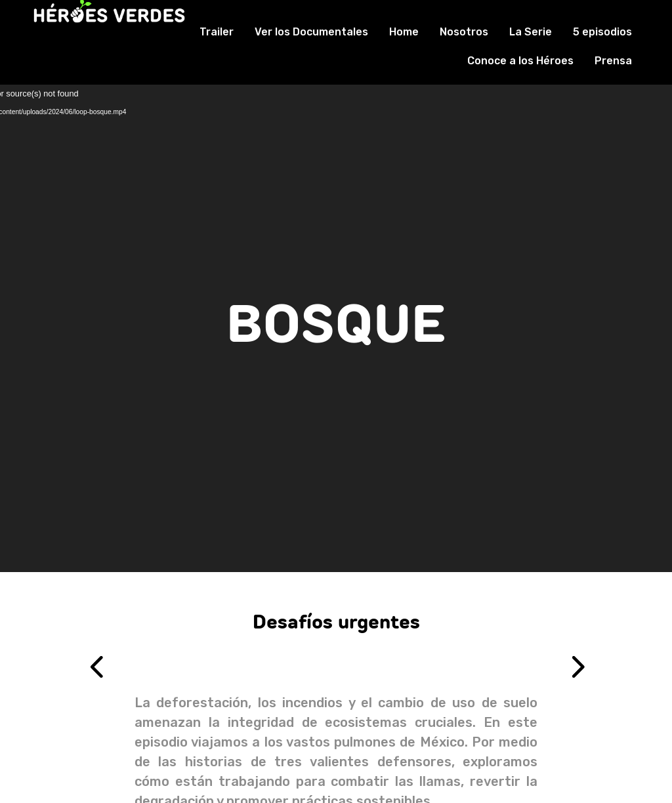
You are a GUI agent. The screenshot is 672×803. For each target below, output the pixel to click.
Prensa (613, 61)
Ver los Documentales (311, 32)
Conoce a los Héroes (520, 61)
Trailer (217, 32)
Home (404, 32)
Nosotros (464, 32)
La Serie (531, 32)
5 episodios (602, 32)
